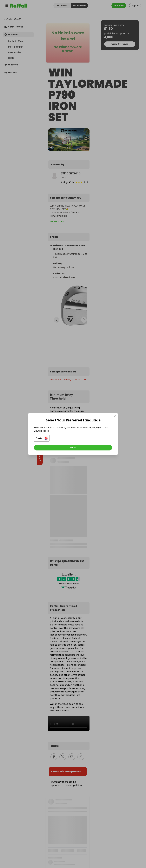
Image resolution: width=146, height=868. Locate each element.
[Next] (73, 448)
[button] (42, 438)
